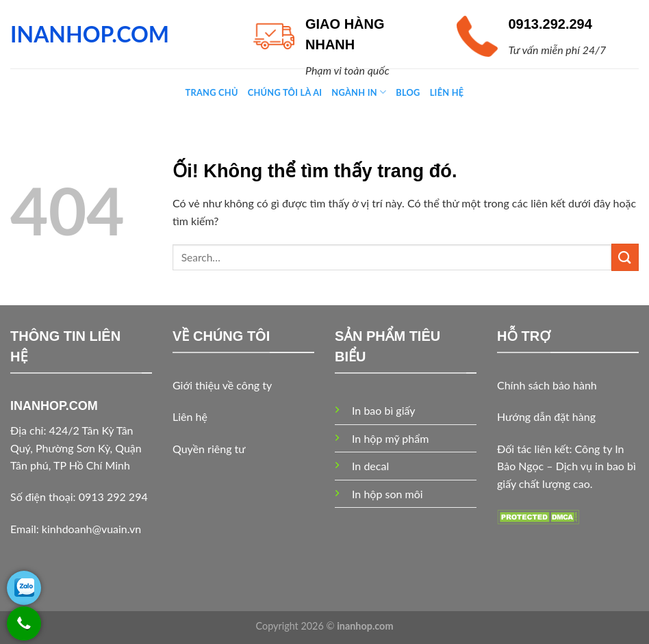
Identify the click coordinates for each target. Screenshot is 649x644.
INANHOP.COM (90, 34)
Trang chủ (212, 92)
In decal (370, 466)
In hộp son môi (387, 494)
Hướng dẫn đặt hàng (546, 416)
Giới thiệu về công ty (222, 385)
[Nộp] (625, 257)
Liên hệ (190, 416)
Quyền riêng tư (209, 449)
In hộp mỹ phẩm (390, 438)
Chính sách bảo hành (547, 385)
